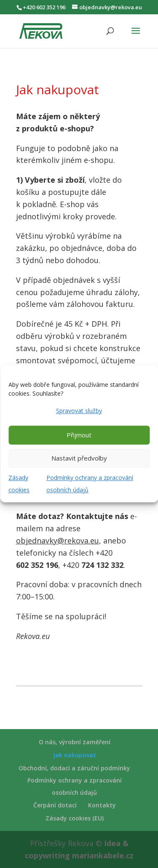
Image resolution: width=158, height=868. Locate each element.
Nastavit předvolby (79, 458)
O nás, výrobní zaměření (75, 742)
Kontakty (102, 805)
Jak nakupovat (75, 755)
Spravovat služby (79, 411)
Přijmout (79, 435)
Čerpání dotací (55, 805)
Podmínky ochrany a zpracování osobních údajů (90, 484)
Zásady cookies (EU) (75, 818)
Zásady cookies (19, 484)
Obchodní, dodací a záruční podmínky (74, 768)
